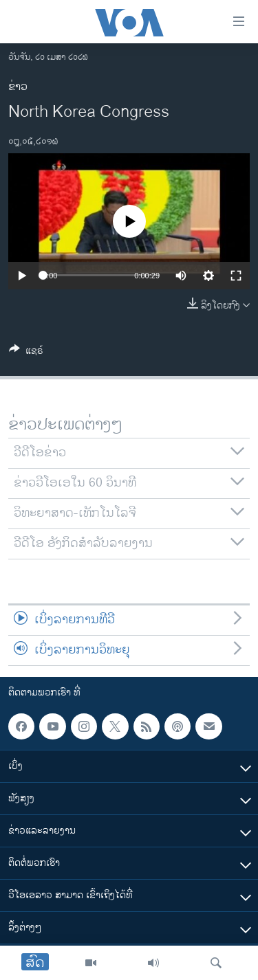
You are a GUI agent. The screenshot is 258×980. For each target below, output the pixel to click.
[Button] (26, 353)
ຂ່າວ (18, 87)
